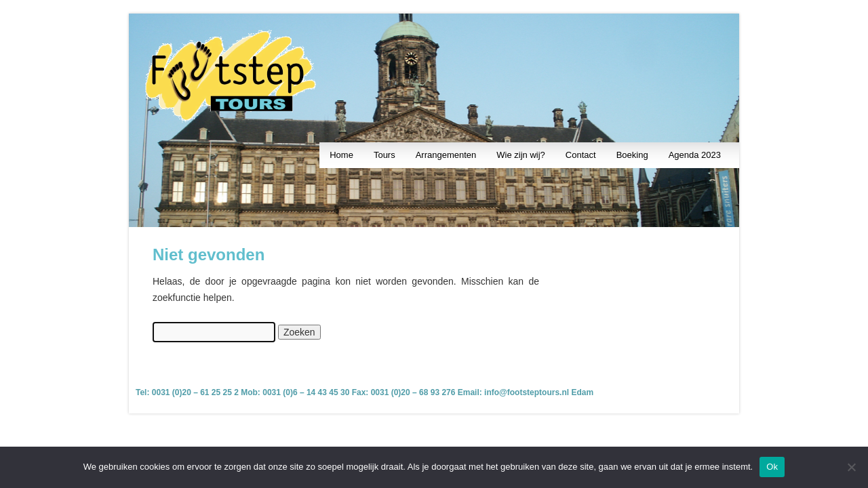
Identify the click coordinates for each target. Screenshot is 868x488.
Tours (384, 155)
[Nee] (851, 467)
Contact (581, 155)
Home (341, 155)
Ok (772, 467)
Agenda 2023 (695, 155)
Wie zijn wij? (521, 155)
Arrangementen (446, 155)
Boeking (632, 155)
